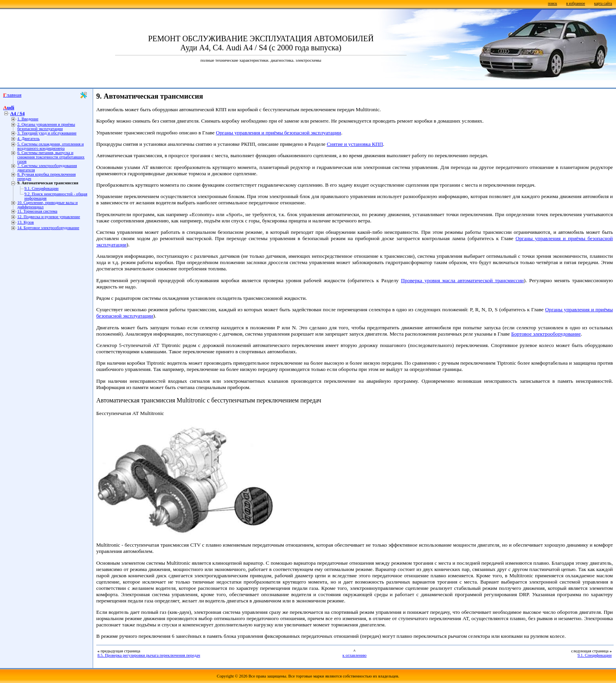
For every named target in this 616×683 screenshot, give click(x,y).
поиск (553, 4)
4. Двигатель (28, 139)
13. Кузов (26, 222)
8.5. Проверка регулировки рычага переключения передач (149, 655)
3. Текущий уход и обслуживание (47, 133)
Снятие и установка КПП (355, 144)
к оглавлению (355, 655)
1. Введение (28, 119)
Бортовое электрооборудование (546, 334)
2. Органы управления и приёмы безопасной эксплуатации (46, 127)
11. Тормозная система (37, 211)
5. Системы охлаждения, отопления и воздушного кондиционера (50, 146)
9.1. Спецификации (41, 188)
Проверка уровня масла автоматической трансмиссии (463, 280)
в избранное (576, 4)
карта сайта (603, 4)
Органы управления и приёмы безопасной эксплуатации (279, 133)
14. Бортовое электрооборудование (48, 228)
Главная (12, 95)
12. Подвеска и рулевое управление (49, 217)
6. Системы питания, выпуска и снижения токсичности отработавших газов (51, 157)
